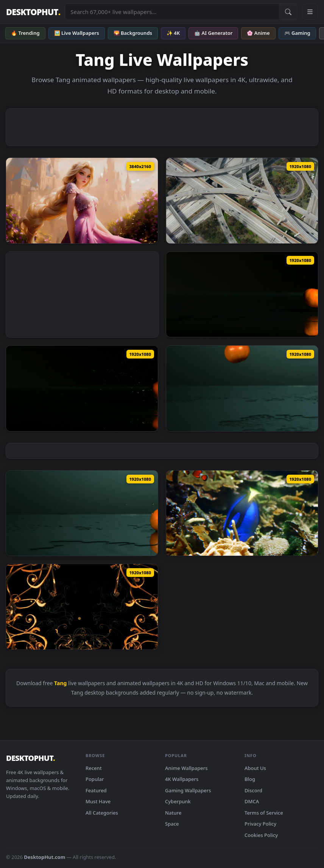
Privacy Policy (260, 824)
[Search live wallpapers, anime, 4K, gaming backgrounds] (172, 12)
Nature (173, 813)
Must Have (98, 801)
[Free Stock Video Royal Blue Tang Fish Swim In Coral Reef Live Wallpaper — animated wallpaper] (242, 513)
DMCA (252, 801)
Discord (253, 790)
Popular (95, 779)
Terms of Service (264, 813)
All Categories (102, 813)
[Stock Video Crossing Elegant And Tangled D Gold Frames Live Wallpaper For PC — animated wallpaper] (82, 607)
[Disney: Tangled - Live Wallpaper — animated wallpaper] (82, 201)
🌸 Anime (258, 33)
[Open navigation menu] (310, 12)
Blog (250, 779)
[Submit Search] (288, 12)
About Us (255, 768)
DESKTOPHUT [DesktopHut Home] (33, 12)
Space (172, 824)
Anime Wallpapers (186, 768)
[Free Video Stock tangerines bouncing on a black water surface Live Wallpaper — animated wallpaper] (82, 388)
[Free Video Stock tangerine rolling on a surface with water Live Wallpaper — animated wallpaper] (82, 513)
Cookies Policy (261, 835)
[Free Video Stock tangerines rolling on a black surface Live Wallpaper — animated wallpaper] (242, 295)
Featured (96, 790)
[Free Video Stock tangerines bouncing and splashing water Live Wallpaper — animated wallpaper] (242, 388)
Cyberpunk (178, 801)
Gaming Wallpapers (188, 790)
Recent (94, 768)
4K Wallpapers (182, 779)
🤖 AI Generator (213, 33)
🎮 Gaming (297, 33)
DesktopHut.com (44, 857)
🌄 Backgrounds (133, 33)
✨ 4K (173, 33)
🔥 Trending (25, 33)
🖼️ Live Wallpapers (77, 33)
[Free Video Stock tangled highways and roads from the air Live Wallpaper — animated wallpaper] (242, 201)
